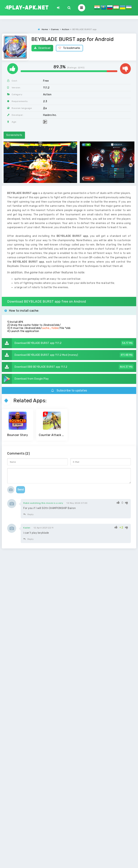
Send (21, 490)
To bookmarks (69, 48)
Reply (28, 514)
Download (42, 48)
